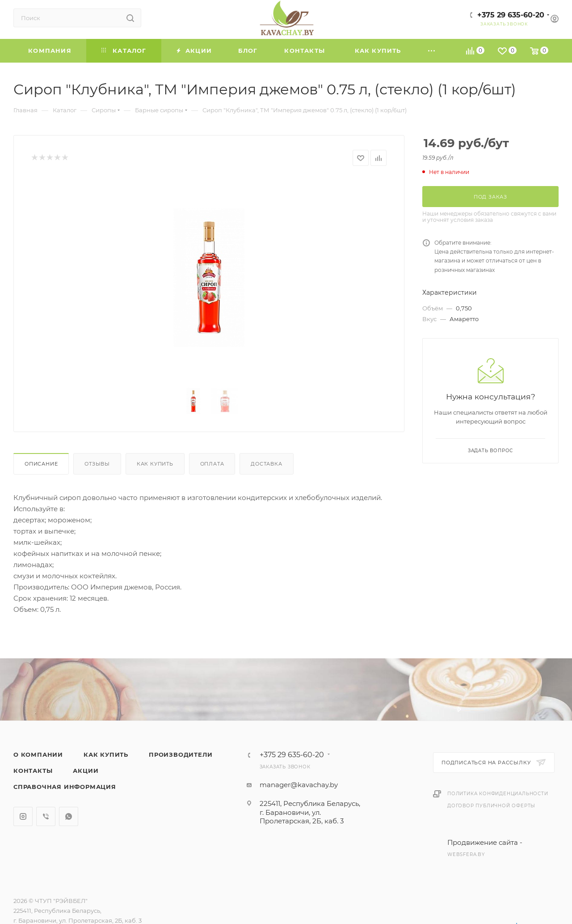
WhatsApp (69, 816)
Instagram (23, 816)
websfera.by (466, 854)
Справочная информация (65, 787)
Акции (86, 771)
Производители (181, 754)
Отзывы (97, 464)
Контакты (33, 771)
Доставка (266, 464)
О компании (38, 754)
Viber (46, 816)
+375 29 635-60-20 (511, 15)
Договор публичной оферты (491, 806)
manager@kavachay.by (299, 785)
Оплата (212, 464)
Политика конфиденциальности (498, 794)
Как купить (155, 464)
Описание (41, 464)
